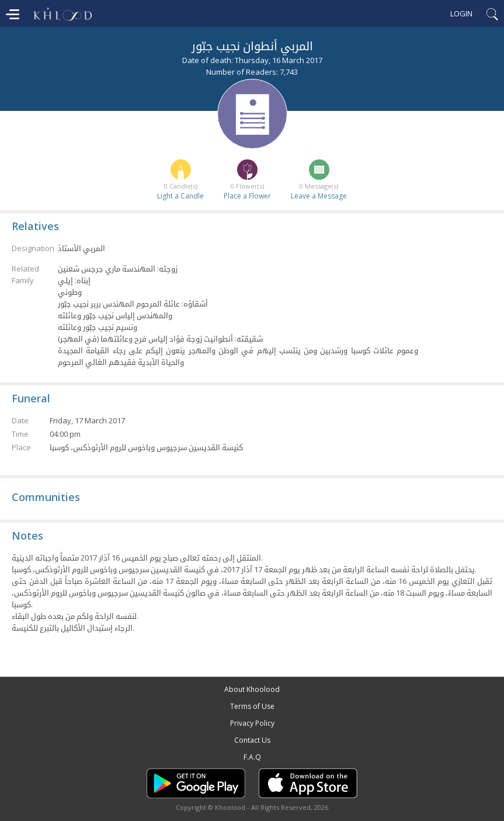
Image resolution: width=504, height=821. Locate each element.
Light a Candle (180, 196)
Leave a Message (319, 196)
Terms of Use (252, 706)
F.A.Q (252, 757)
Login (461, 13)
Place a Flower (247, 196)
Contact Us (252, 740)
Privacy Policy (252, 723)
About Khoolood (252, 689)
